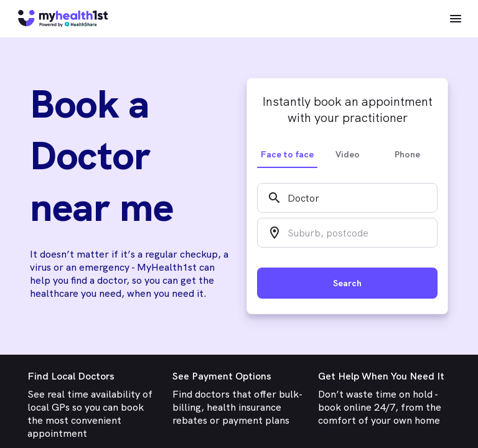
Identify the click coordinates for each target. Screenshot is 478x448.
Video (348, 154)
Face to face (287, 154)
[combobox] (347, 198)
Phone (407, 154)
